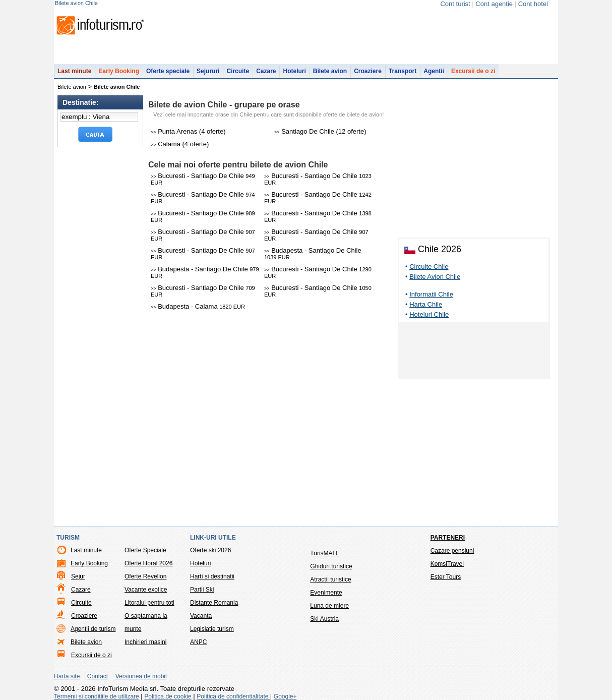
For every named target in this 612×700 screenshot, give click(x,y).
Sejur (78, 576)
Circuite (238, 71)
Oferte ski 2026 (210, 550)
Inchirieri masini (145, 642)
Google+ (285, 696)
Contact (98, 676)
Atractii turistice (330, 579)
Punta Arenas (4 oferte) (188, 131)
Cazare (266, 71)
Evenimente (326, 593)
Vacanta (201, 616)
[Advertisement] (474, 352)
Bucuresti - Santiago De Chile (203, 179)
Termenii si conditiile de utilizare (97, 696)
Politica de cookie (168, 696)
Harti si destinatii (212, 576)
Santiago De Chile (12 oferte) (320, 131)
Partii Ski (202, 590)
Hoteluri (294, 71)
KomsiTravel (447, 564)
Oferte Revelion (145, 576)
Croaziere (368, 71)
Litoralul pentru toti (149, 603)
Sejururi (208, 71)
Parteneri (448, 538)
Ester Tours (446, 577)
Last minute (74, 71)
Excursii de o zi (473, 71)
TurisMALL (325, 553)
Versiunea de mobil (141, 676)
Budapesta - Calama (198, 306)
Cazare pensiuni (452, 551)
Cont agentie (494, 4)
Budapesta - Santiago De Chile (313, 253)
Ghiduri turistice (331, 566)
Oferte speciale (168, 71)
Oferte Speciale (145, 550)
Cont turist (455, 4)
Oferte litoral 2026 (148, 563)
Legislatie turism (212, 629)
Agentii (434, 71)
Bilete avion (330, 71)
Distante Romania (214, 603)
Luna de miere (329, 606)
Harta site (67, 676)
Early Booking (119, 71)
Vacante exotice (146, 590)
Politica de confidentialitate (233, 696)
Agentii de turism (93, 629)
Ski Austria (324, 619)
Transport (403, 71)
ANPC (198, 642)
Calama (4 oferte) (180, 144)
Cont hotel (533, 4)
